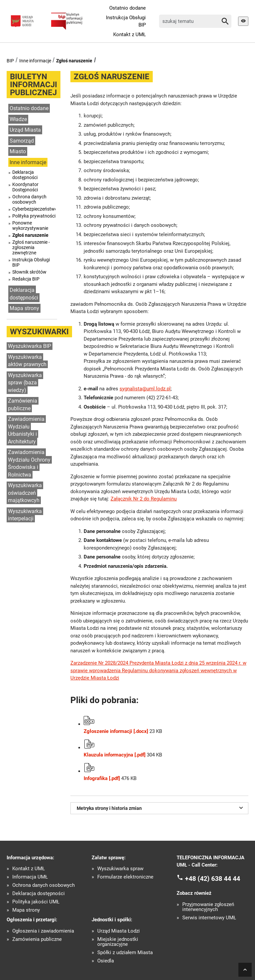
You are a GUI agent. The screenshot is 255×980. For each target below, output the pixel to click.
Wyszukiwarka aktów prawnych (27, 361)
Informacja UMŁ (30, 877)
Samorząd (22, 141)
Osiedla (106, 961)
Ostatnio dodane (127, 8)
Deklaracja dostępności (25, 175)
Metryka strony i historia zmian (161, 808)
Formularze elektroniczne (125, 877)
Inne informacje (35, 61)
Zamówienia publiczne (23, 405)
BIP (10, 61)
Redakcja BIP (26, 279)
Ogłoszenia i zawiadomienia (43, 931)
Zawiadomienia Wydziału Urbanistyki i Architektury (26, 430)
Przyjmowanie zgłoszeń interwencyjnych (208, 907)
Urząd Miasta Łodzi (119, 931)
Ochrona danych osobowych (29, 199)
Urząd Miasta (25, 130)
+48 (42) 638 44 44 (212, 878)
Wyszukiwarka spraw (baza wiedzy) (25, 383)
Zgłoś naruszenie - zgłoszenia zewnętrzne (31, 247)
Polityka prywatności (34, 216)
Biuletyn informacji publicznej (34, 85)
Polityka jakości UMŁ (36, 902)
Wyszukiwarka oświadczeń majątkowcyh (25, 493)
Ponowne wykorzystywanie (30, 226)
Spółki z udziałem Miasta (125, 953)
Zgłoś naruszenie (74, 61)
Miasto (18, 151)
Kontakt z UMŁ (129, 34)
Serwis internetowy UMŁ (209, 918)
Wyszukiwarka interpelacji (25, 515)
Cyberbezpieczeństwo (34, 209)
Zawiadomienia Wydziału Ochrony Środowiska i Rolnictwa (29, 463)
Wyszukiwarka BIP (30, 346)
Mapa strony (24, 308)
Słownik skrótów (29, 272)
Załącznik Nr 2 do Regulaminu (144, 499)
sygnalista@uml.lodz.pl (145, 389)
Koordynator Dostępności (25, 187)
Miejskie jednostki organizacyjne (118, 942)
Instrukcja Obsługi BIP (126, 21)
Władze (18, 119)
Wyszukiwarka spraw (120, 869)
